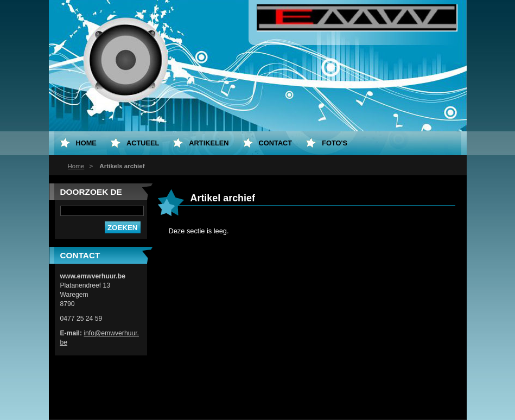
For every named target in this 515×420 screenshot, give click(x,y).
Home (76, 166)
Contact (276, 143)
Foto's (335, 143)
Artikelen (209, 143)
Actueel (143, 143)
